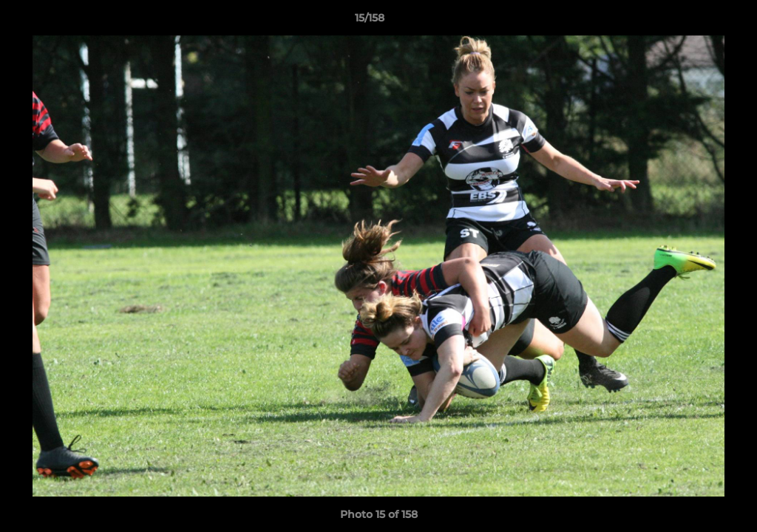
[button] (695, 21)
